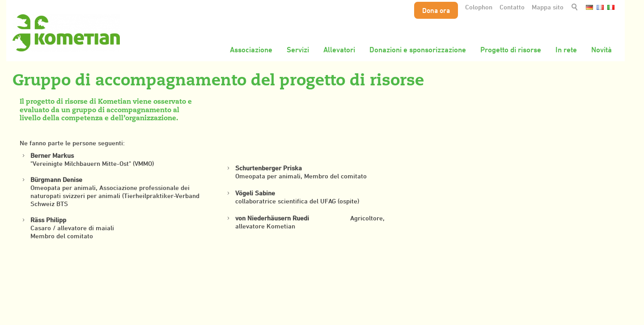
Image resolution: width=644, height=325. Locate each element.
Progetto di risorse (511, 50)
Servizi (298, 50)
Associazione (251, 50)
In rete (566, 50)
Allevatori (339, 50)
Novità (602, 50)
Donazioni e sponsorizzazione (418, 50)
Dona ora (436, 10)
